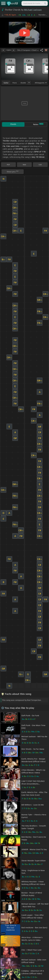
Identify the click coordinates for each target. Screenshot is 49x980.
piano (15, 83)
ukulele (23, 83)
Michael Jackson (33, 10)
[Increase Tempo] (14, 50)
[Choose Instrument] (29, 83)
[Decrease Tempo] (3, 50)
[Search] (45, 3)
